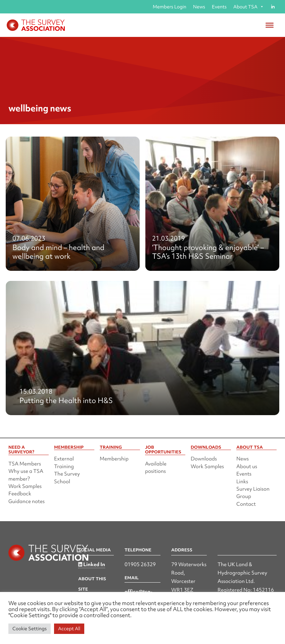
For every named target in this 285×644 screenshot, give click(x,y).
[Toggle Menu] (270, 25)
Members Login (170, 7)
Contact (246, 504)
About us (247, 466)
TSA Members (25, 464)
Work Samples (25, 486)
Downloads (204, 459)
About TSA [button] (249, 7)
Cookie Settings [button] (30, 629)
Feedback (20, 494)
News (199, 7)
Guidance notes (27, 501)
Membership (114, 459)
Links (242, 482)
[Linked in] (273, 7)
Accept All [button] (69, 629)
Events (219, 7)
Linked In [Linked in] (92, 564)
